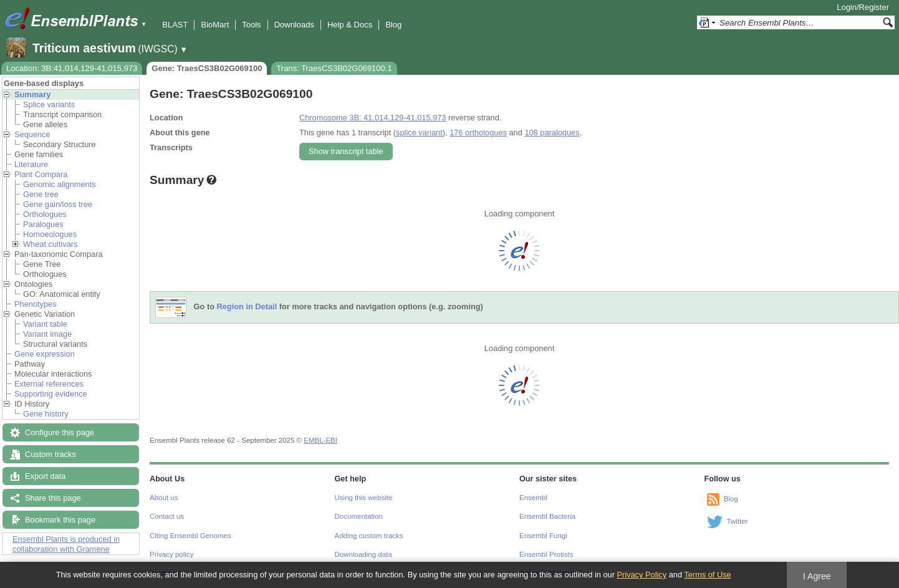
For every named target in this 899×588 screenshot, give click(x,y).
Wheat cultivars (50, 244)
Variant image (47, 334)
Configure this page (60, 432)
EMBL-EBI (320, 440)
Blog (393, 25)
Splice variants (49, 104)
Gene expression (45, 354)
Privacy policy (171, 554)
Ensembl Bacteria (547, 516)
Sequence (32, 134)
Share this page (53, 498)
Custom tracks (50, 454)
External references (49, 384)
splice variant (419, 133)
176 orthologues (478, 133)
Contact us (167, 516)
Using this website (364, 498)
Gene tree (41, 194)
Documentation (359, 516)
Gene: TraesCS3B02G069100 (207, 68)
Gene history (46, 414)
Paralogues (43, 224)
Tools (251, 25)
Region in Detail (247, 307)
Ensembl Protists (546, 554)
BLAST (175, 25)
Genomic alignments (60, 184)
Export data (45, 476)
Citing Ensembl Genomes (190, 536)
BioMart (215, 25)
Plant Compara (41, 174)
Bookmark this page (60, 520)
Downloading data (363, 554)
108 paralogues (552, 133)
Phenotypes (36, 304)
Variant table (45, 324)
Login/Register (863, 7)
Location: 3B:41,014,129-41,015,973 (72, 68)
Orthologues (45, 214)
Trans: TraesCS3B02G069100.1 (334, 68)
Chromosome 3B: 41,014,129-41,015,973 (373, 118)
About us (164, 498)
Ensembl (533, 498)
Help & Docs (350, 25)
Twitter (738, 521)
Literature (31, 164)
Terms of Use (707, 575)
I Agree (817, 576)
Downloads (294, 25)
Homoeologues (50, 234)
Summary (32, 94)
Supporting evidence (51, 394)
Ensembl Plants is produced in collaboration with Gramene (66, 544)
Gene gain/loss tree (58, 204)
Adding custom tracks (369, 536)
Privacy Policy (642, 575)
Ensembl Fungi (543, 536)
